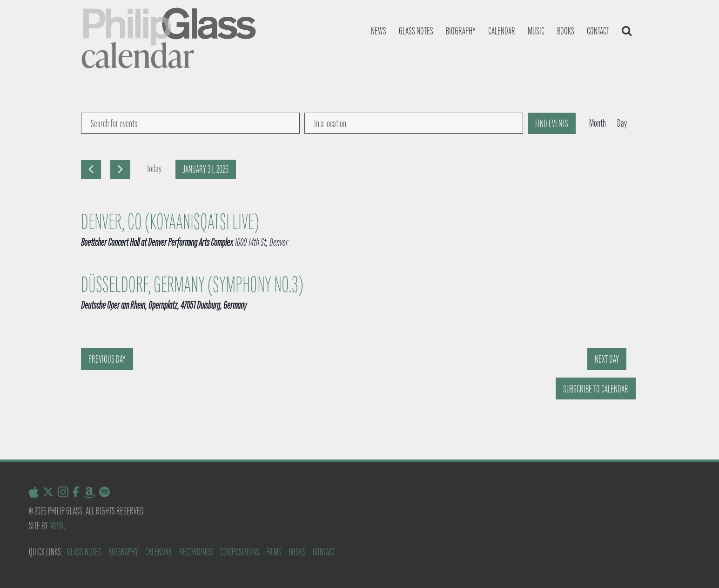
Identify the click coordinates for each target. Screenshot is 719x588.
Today (154, 169)
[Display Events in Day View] (622, 123)
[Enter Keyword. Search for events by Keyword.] (190, 123)
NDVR (57, 526)
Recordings (196, 552)
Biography (461, 31)
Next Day (607, 359)
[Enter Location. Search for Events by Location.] (414, 123)
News (379, 31)
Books (566, 31)
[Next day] (120, 169)
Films (274, 552)
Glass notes (416, 31)
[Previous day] (91, 169)
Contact (598, 31)
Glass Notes (84, 552)
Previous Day (107, 359)
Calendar (502, 31)
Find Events (552, 124)
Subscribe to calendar (596, 389)
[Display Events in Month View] (598, 123)
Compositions (240, 552)
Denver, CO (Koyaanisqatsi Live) (170, 222)
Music (536, 31)
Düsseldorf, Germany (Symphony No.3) (192, 285)
